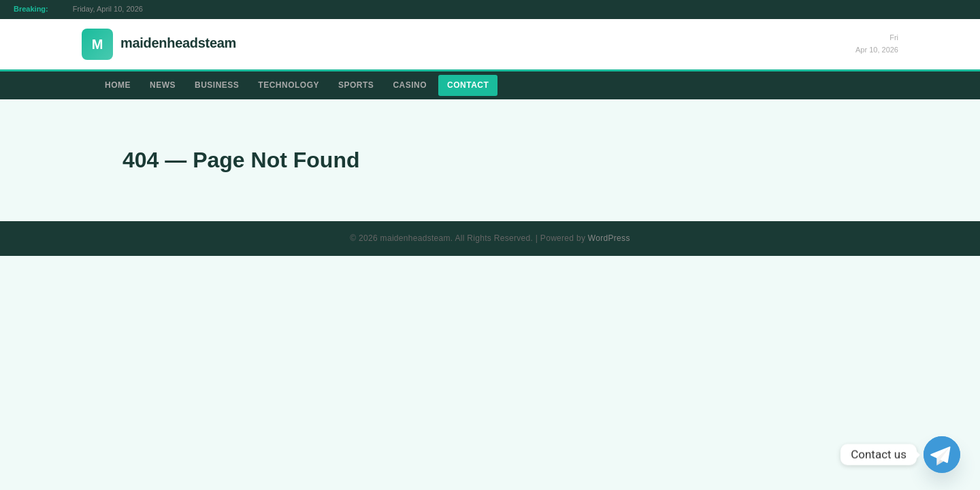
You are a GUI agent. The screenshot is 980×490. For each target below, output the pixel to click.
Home (118, 85)
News (163, 85)
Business (217, 85)
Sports (356, 85)
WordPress (609, 238)
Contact (468, 85)
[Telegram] (942, 455)
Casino (410, 85)
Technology (289, 85)
